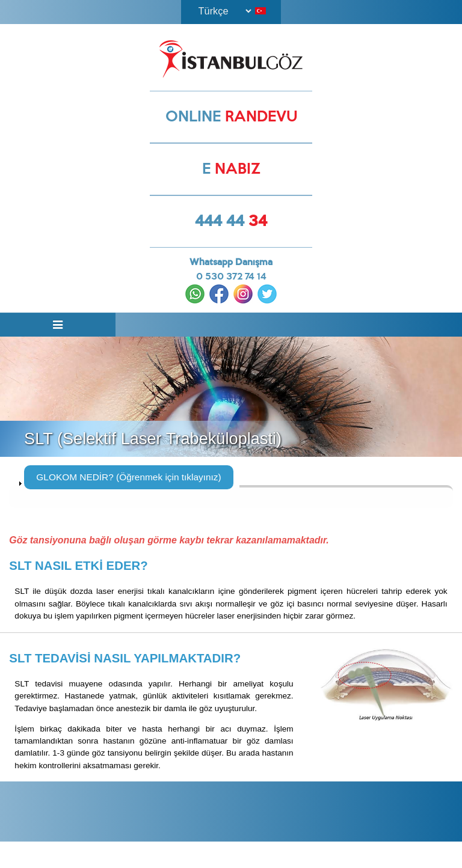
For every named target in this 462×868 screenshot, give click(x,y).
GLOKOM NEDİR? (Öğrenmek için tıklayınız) (128, 479)
